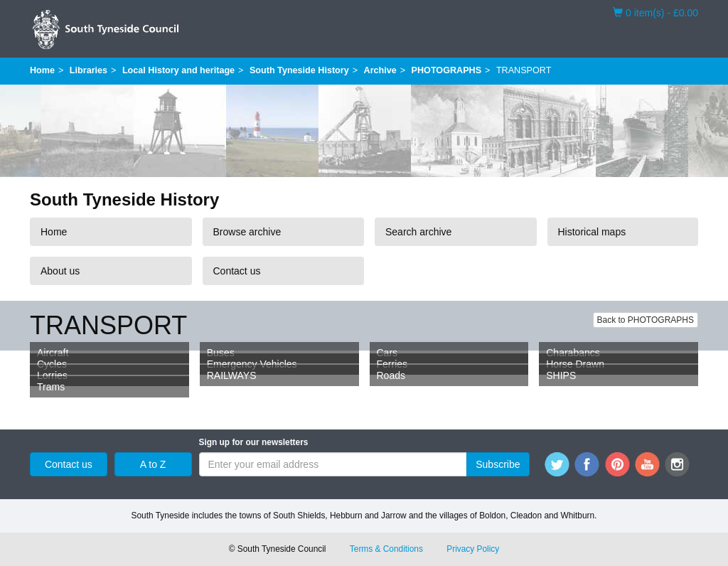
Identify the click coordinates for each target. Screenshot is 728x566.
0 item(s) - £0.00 (655, 12)
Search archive (418, 232)
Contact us (237, 271)
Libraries (89, 70)
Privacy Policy (473, 549)
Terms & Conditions (386, 549)
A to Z (153, 464)
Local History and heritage (178, 70)
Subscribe (498, 464)
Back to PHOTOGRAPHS (646, 320)
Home (42, 70)
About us (60, 271)
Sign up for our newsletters (254, 442)
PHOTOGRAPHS (446, 70)
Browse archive (247, 232)
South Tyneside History (299, 70)
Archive (380, 70)
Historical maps (592, 232)
